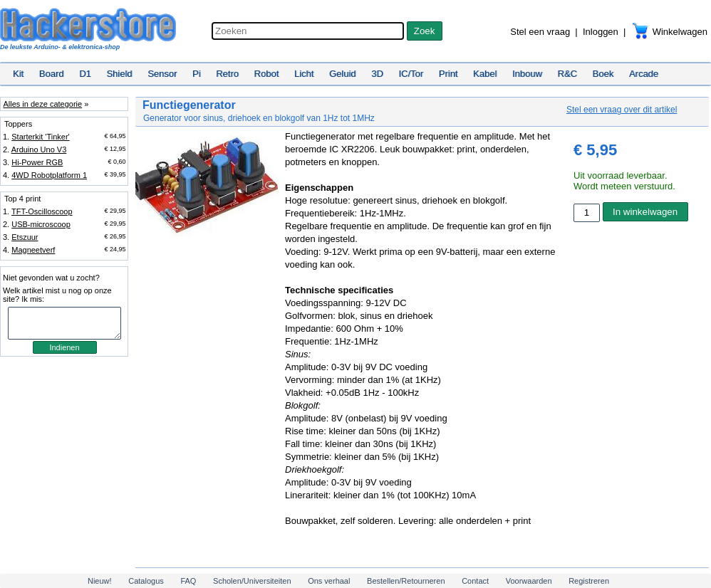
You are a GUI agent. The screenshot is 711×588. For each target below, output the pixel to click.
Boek (603, 74)
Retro (227, 74)
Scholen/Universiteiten (252, 581)
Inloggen (601, 32)
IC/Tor (411, 74)
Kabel (485, 74)
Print (448, 74)
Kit (18, 74)
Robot (267, 74)
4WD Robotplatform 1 (49, 175)
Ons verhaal (329, 581)
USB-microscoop (41, 224)
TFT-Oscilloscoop (42, 211)
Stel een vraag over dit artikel (622, 110)
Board (52, 74)
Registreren (589, 581)
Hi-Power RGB (37, 162)
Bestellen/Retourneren (406, 581)
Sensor (162, 74)
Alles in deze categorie (42, 104)
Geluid (343, 74)
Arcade (644, 74)
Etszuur (25, 237)
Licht (304, 74)
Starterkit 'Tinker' (40, 137)
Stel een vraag (540, 32)
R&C (567, 74)
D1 (85, 74)
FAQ (188, 581)
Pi (197, 74)
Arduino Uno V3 (39, 149)
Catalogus (146, 581)
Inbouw (527, 74)
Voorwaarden (529, 581)
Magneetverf (33, 250)
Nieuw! (100, 581)
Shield (119, 74)
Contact (475, 581)
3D (377, 74)
